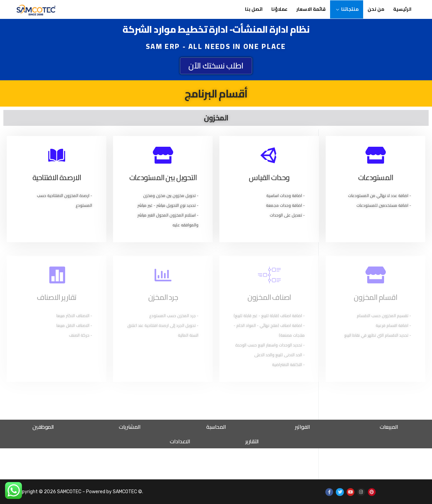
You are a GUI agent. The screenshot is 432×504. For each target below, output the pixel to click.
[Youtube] (350, 492)
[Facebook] (329, 492)
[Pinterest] (372, 492)
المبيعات (389, 427)
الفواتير (303, 427)
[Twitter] (340, 492)
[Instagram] (361, 492)
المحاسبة (216, 427)
